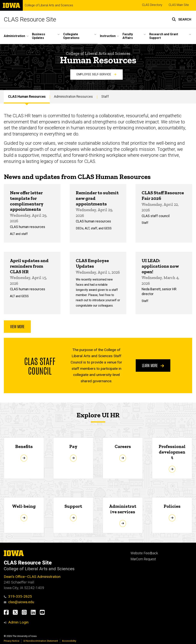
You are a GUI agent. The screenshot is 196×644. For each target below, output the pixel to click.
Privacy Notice (12, 641)
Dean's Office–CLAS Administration (32, 577)
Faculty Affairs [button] (128, 36)
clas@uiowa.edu (19, 602)
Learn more (153, 365)
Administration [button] (14, 36)
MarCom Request (143, 559)
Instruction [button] (108, 36)
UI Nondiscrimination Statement (41, 641)
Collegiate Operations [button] (71, 36)
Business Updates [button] (39, 36)
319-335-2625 (18, 596)
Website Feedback (144, 553)
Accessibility (69, 641)
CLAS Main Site (179, 5)
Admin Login (18, 622)
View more (17, 326)
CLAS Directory (152, 5)
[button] (182, 19)
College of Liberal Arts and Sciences (49, 5)
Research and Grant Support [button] (164, 36)
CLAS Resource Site (30, 19)
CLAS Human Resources (27, 97)
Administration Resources (73, 97)
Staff (105, 97)
